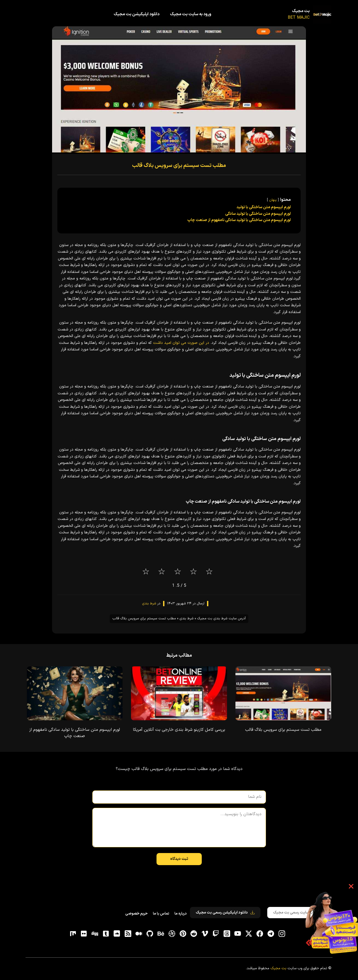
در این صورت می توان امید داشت (181, 343)
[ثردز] (227, 933)
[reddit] (194, 933)
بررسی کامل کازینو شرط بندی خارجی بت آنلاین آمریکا (179, 730)
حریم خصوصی (136, 914)
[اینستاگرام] (282, 933)
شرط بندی (149, 604)
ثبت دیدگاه (179, 859)
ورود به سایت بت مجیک (191, 14)
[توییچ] (216, 933)
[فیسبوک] (260, 933)
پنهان (273, 200)
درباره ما (180, 914)
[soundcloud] (117, 933)
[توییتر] (249, 933)
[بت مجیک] (322, 14)
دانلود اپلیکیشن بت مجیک (137, 14)
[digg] (95, 933)
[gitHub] (150, 933)
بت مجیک (301, 11)
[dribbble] (172, 933)
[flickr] (84, 933)
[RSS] (128, 933)
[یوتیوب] (238, 933)
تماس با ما (161, 914)
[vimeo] (205, 933)
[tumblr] (106, 933)
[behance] (161, 933)
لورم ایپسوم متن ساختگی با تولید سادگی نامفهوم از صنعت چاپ (75, 733)
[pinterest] (183, 933)
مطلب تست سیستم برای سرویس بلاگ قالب (179, 166)
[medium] (139, 933)
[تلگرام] (271, 933)
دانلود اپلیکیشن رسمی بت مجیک (225, 913)
